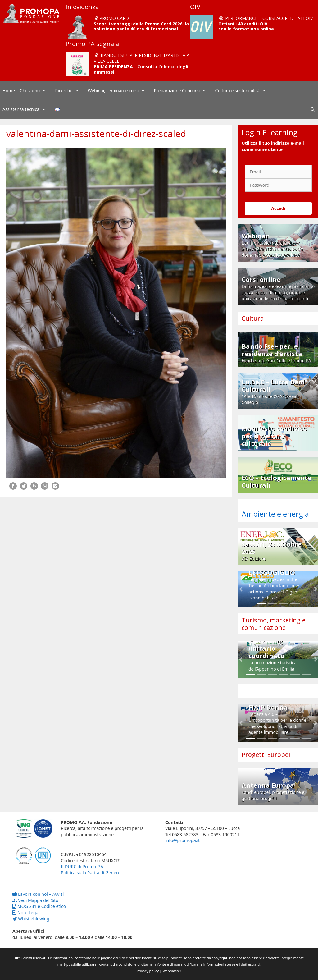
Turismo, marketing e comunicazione (274, 624)
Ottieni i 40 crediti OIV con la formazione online (246, 26)
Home (9, 91)
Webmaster (172, 971)
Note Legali (27, 912)
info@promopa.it (182, 840)
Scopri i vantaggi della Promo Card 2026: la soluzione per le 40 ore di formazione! (141, 26)
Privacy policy (148, 971)
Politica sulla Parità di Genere (91, 873)
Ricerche (70, 91)
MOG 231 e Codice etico (39, 906)
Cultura (253, 318)
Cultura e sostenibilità (244, 91)
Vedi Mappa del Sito (35, 900)
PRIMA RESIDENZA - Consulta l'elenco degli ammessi (141, 69)
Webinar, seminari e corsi (119, 91)
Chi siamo (36, 91)
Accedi (278, 208)
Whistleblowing (31, 919)
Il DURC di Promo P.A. (83, 866)
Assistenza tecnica (27, 109)
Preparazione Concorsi (183, 91)
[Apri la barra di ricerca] (313, 109)
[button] (241, 589)
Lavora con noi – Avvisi (38, 894)
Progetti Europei (266, 755)
